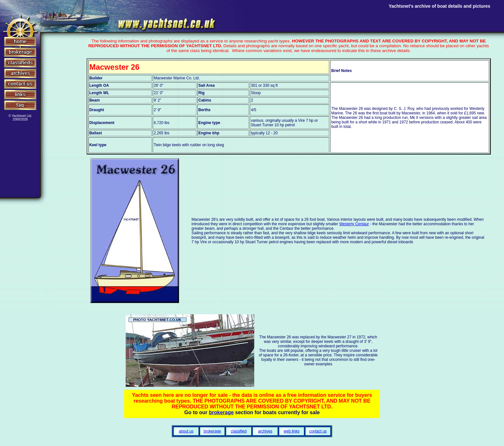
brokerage (221, 412)
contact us (318, 431)
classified (239, 431)
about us (186, 431)
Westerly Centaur (354, 224)
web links (291, 431)
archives (265, 431)
